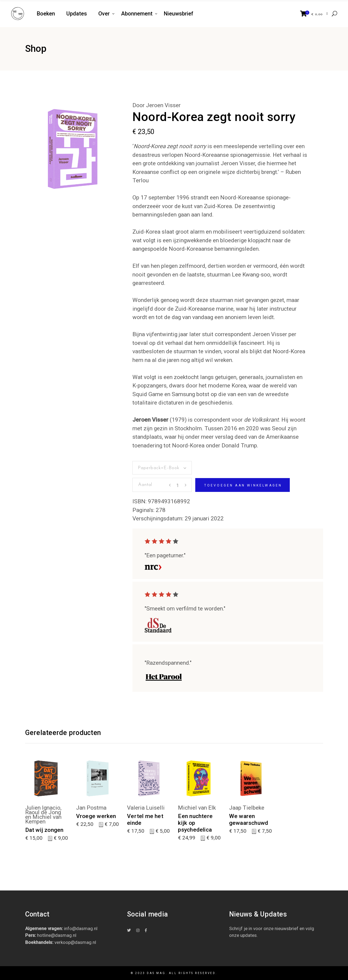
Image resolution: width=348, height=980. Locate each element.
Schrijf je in (241, 928)
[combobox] (162, 468)
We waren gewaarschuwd (249, 820)
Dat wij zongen (44, 830)
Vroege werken (96, 816)
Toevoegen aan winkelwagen (243, 485)
